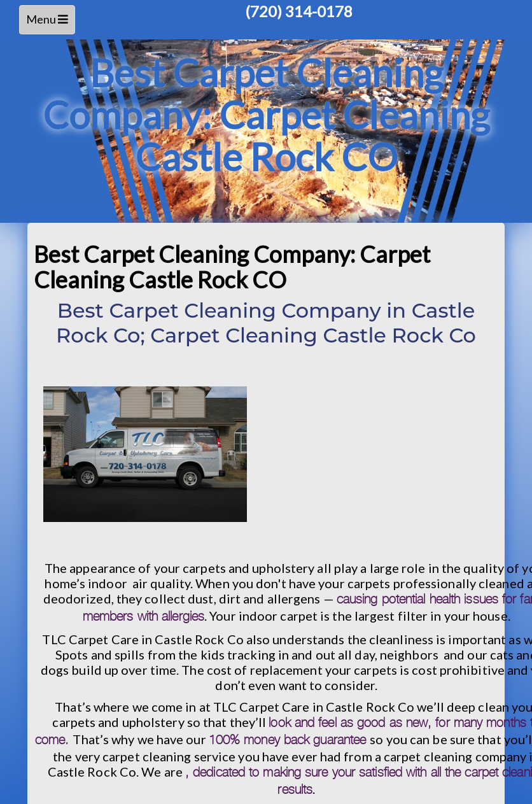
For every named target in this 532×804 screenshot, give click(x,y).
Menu (49, 23)
